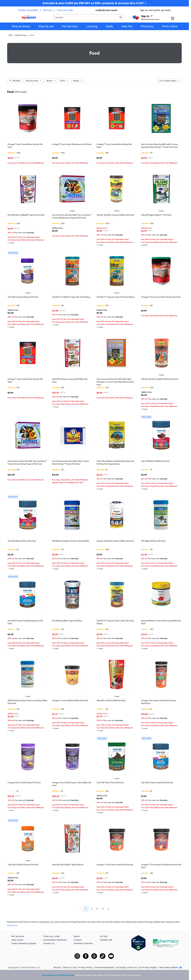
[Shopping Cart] (176, 19)
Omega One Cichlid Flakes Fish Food (24, 783)
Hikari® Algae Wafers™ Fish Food (156, 215)
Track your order (65, 10)
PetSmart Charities (83, 943)
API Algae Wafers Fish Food (153, 541)
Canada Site (106, 940)
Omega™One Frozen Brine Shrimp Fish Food (161, 297)
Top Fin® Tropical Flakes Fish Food (23, 297)
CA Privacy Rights (148, 967)
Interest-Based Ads (104, 967)
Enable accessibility (28, 10)
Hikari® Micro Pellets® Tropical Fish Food (26, 215)
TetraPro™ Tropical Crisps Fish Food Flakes (116, 297)
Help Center (17, 940)
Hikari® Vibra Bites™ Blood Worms (68, 865)
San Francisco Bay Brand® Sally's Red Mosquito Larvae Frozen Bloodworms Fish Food (115, 382)
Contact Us (49, 943)
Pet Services (18, 936)
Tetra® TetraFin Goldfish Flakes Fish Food (160, 379)
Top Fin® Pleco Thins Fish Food (110, 783)
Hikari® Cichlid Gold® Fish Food (111, 700)
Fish (10, 35)
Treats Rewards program (24, 943)
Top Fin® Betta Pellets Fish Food (155, 461)
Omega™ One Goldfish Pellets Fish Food (70, 700)
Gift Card (47, 10)
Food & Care (21, 35)
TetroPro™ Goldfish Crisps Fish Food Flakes (71, 297)
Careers (78, 940)
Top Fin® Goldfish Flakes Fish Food (23, 865)
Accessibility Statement (55, 940)
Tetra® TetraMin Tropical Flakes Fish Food (115, 215)
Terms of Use (70, 967)
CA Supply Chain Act (126, 967)
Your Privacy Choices (170, 967)
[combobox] (89, 17)
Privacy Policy (86, 967)
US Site (104, 936)
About (77, 936)
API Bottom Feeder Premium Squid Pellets (71, 541)
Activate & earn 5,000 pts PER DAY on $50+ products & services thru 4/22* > (94, 3)
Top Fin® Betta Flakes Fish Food (22, 541)
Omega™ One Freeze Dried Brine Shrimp (115, 865)
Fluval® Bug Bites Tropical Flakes (67, 621)
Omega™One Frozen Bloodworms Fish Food (72, 144)
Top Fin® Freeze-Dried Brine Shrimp (157, 783)
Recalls (57, 967)
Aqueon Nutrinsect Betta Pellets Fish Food (115, 541)
